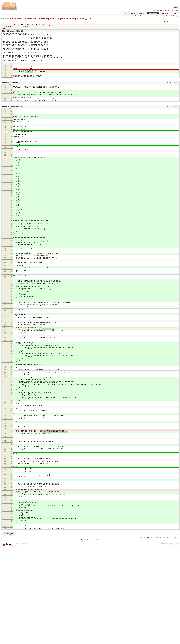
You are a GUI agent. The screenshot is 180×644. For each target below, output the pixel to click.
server (33, 19)
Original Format (94, 638)
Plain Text (84, 638)
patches (52, 19)
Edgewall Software (22, 641)
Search (174, 13)
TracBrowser (149, 633)
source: (5, 19)
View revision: (151, 22)
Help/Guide (160, 11)
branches (14, 19)
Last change (6, 25)
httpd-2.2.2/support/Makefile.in (14, 31)
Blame (168, 16)
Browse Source (153, 13)
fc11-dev (24, 19)
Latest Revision (150, 16)
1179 (90, 19)
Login (154, 11)
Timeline (133, 13)
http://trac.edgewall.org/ (173, 641)
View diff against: (171, 22)
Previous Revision (140, 16)
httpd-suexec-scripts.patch (71, 19)
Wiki (125, 13)
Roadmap (142, 13)
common (42, 19)
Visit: (129, 22)
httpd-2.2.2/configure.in (11, 92)
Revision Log (175, 16)
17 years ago (47, 25)
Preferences (175, 11)
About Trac (167, 11)
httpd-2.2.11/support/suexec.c (14, 119)
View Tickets (165, 13)
